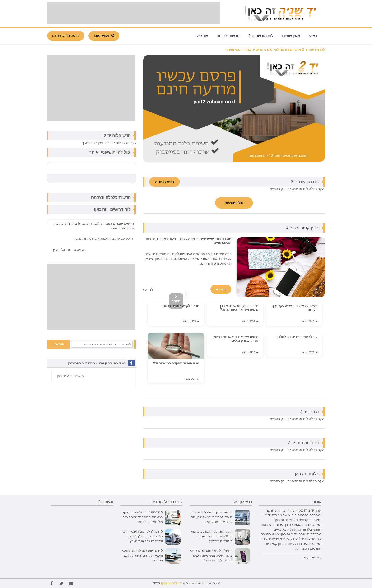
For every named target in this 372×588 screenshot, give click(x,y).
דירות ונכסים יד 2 (304, 443)
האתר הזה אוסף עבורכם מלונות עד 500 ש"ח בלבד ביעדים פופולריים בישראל (212, 536)
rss (305, 557)
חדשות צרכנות (228, 35)
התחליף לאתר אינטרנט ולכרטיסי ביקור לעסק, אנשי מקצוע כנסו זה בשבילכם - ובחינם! (211, 555)
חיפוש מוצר (104, 35)
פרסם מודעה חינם (66, 35)
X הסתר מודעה (176, 301)
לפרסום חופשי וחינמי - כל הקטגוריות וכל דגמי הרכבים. (142, 555)
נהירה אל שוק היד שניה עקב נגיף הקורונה (295, 308)
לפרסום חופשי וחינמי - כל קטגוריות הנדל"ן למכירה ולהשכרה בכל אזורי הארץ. (142, 536)
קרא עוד (221, 289)
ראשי (313, 35)
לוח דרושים (120, 209)
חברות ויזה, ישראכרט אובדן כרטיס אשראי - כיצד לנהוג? (239, 308)
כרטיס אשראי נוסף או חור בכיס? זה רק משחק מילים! (236, 339)
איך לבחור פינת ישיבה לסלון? (297, 337)
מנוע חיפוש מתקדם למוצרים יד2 (176, 363)
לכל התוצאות (234, 203)
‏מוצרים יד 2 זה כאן (70, 376)
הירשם (59, 344)
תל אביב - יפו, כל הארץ (69, 250)
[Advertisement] (134, 13)
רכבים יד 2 (310, 412)
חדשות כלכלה (118, 198)
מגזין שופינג (291, 35)
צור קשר (201, 35)
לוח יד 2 (111, 136)
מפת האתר (315, 557)
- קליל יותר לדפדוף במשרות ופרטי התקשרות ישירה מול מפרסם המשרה (143, 517)
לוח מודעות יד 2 (261, 35)
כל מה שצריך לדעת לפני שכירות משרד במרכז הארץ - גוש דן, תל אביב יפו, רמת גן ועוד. (211, 517)
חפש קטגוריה (165, 182)
